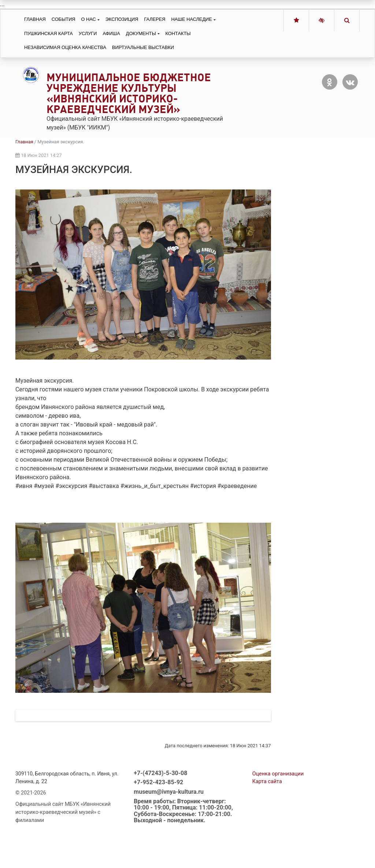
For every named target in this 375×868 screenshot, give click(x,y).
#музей (44, 486)
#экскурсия (71, 486)
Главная (35, 19)
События (64, 19)
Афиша (111, 33)
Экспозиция (122, 19)
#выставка (104, 486)
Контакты (178, 33)
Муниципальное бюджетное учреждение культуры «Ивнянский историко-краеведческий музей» (129, 93)
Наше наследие (192, 19)
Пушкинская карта (49, 33)
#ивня (24, 486)
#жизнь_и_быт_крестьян (155, 486)
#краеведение (237, 486)
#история (203, 486)
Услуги (88, 33)
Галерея (155, 19)
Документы (141, 33)
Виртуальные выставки (143, 47)
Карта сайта (267, 812)
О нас (89, 19)
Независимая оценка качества (65, 47)
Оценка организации (278, 805)
